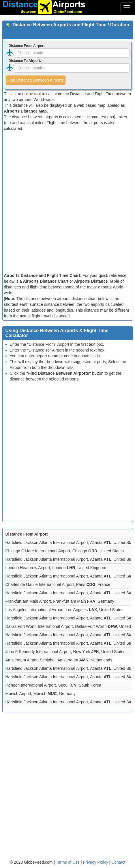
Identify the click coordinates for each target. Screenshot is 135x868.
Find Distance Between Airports (36, 80)
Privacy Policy (96, 862)
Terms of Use (68, 862)
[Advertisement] (67, 202)
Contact (118, 862)
